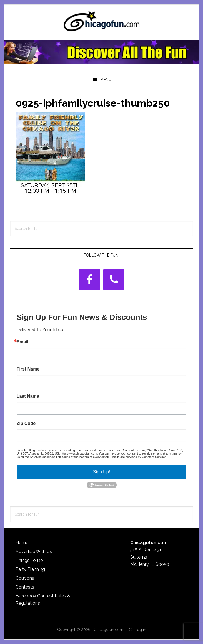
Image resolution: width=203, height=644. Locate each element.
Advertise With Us (34, 552)
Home (22, 543)
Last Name (28, 396)
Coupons (25, 578)
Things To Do (29, 560)
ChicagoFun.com (102, 23)
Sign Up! (101, 472)
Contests (25, 587)
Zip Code (26, 424)
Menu (106, 80)
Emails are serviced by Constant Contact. (138, 457)
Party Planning (30, 569)
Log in (140, 630)
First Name (28, 369)
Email (23, 342)
